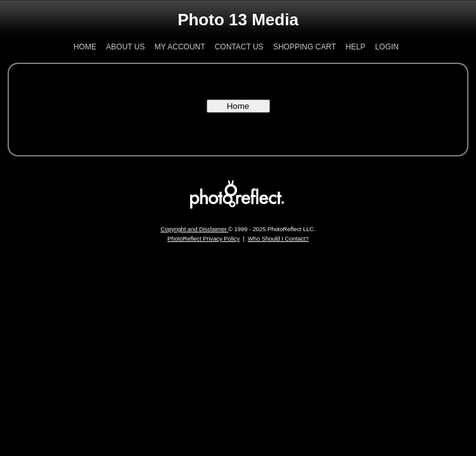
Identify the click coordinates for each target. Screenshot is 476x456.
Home (85, 47)
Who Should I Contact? (278, 239)
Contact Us (239, 47)
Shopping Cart (305, 47)
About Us (125, 47)
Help (355, 47)
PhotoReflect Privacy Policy (203, 239)
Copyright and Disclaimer (194, 229)
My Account (180, 47)
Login (387, 47)
